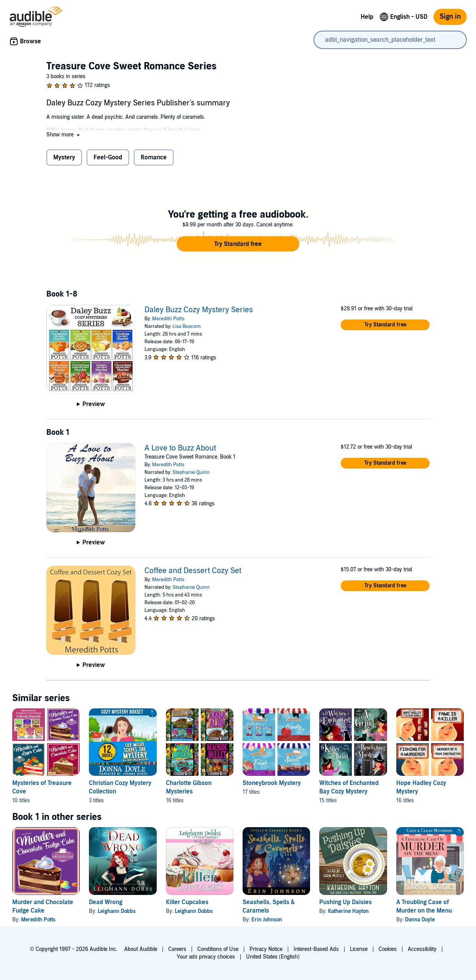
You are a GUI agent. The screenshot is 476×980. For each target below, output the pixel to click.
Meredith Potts (168, 319)
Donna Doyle (420, 920)
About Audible (141, 949)
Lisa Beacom (187, 326)
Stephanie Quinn (191, 472)
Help (367, 17)
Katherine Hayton (348, 911)
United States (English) (273, 957)
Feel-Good (108, 157)
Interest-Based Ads (316, 949)
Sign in (450, 17)
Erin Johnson (267, 920)
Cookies (388, 949)
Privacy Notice (266, 949)
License (359, 949)
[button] (64, 135)
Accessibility (422, 949)
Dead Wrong (106, 902)
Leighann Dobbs (117, 911)
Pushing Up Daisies (346, 902)
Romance (154, 157)
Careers (177, 949)
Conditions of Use (218, 949)
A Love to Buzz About (180, 448)
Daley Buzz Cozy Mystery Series (199, 310)
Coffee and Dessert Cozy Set (193, 571)
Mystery (64, 157)
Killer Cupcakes (187, 902)
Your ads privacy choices (206, 957)
